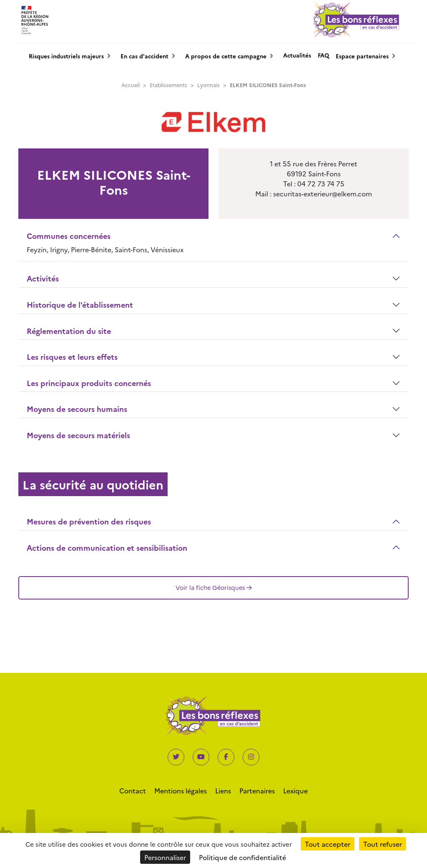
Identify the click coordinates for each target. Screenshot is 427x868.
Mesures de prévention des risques (89, 521)
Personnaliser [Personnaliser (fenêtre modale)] (165, 857)
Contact (133, 790)
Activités (43, 278)
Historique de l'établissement (80, 305)
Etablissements (168, 85)
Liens (223, 790)
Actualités (297, 55)
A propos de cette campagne (226, 56)
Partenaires (257, 790)
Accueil (131, 85)
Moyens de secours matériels (78, 435)
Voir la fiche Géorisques (214, 587)
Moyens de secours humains (77, 409)
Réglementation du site (69, 331)
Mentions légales (181, 790)
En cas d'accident (144, 56)
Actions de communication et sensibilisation (107, 548)
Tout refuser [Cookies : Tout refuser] (383, 844)
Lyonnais (208, 85)
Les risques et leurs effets (72, 357)
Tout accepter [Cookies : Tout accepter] (328, 844)
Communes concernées (69, 236)
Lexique (295, 790)
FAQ (323, 55)
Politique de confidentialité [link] (242, 857)
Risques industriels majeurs (66, 56)
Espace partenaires (362, 56)
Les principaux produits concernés (89, 383)
